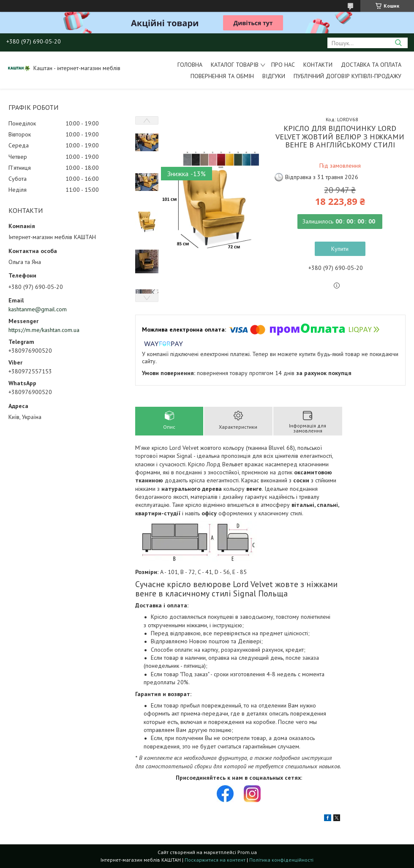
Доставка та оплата (371, 65)
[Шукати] (398, 43)
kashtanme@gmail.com (38, 309)
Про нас (283, 65)
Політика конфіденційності (281, 860)
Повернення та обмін (222, 76)
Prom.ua (247, 852)
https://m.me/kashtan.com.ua (44, 330)
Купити (340, 249)
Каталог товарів (235, 65)
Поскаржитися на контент (215, 860)
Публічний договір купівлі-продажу (347, 76)
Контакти (318, 65)
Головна (190, 65)
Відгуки (274, 76)
